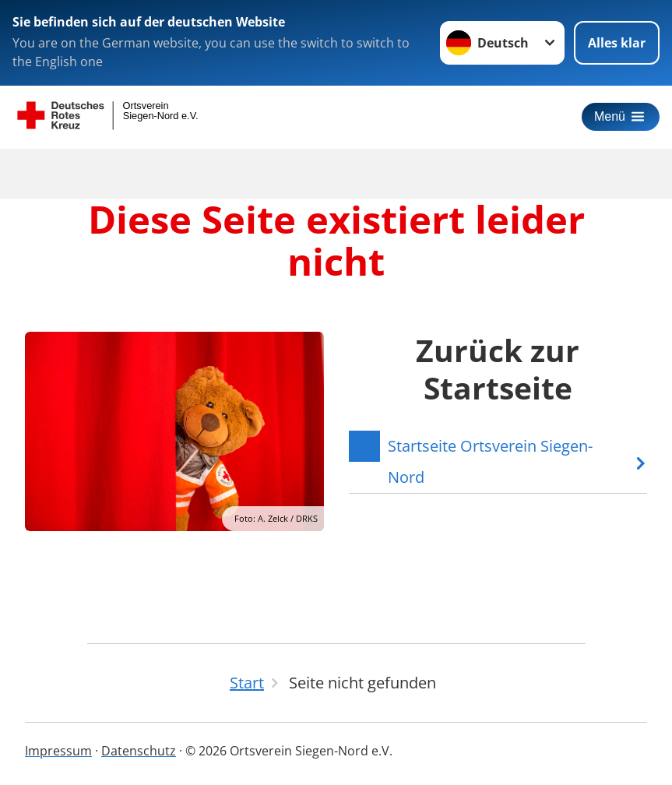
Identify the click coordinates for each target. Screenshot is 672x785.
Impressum (58, 751)
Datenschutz (139, 751)
